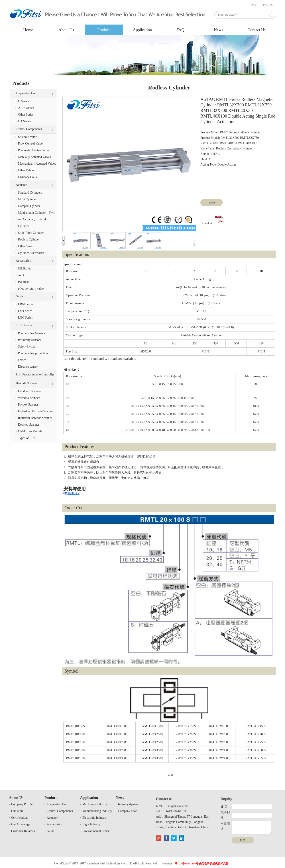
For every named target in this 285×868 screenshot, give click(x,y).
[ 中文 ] (254, 5)
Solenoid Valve (27, 137)
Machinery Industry (95, 804)
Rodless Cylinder (29, 239)
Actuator (21, 185)
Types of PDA (27, 438)
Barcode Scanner (26, 383)
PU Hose (24, 282)
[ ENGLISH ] (269, 5)
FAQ (180, 30)
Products (104, 30)
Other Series (26, 115)
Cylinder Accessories (31, 253)
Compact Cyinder (29, 206)
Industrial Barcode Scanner (35, 418)
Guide (20, 296)
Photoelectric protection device (33, 357)
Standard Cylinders (30, 193)
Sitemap (167, 863)
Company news (128, 811)
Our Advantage (21, 824)
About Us (66, 30)
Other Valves (26, 170)
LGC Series (25, 318)
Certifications (20, 818)
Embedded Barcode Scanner (36, 411)
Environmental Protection (98, 831)
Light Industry (91, 824)
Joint (21, 275)
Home (28, 30)
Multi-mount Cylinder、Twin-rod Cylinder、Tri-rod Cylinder (37, 219)
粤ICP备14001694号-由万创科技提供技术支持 (202, 864)
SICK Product (25, 325)
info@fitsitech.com (178, 806)
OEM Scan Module (30, 431)
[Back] (169, 775)
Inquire (212, 203)
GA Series (24, 121)
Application (142, 30)
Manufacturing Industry (97, 811)
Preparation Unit (26, 93)
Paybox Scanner (28, 405)
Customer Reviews (23, 831)
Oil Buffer (24, 268)
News (219, 30)
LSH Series (25, 311)
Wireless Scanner (29, 398)
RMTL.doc (73, 493)
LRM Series (26, 304)
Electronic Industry (94, 818)
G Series (23, 101)
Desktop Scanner (29, 425)
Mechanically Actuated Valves (37, 164)
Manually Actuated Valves (35, 157)
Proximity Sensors (30, 340)
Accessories (23, 261)
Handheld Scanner (30, 391)
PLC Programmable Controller (35, 374)
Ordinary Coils (27, 177)
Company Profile (22, 804)
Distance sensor (28, 367)
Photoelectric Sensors (32, 333)
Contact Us (257, 30)
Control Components (29, 129)
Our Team (17, 811)
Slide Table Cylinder (31, 233)
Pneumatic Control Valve (34, 150)
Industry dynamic (129, 804)
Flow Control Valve (30, 144)
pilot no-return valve (31, 289)
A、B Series (26, 108)
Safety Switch (27, 347)
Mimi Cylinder (27, 199)
